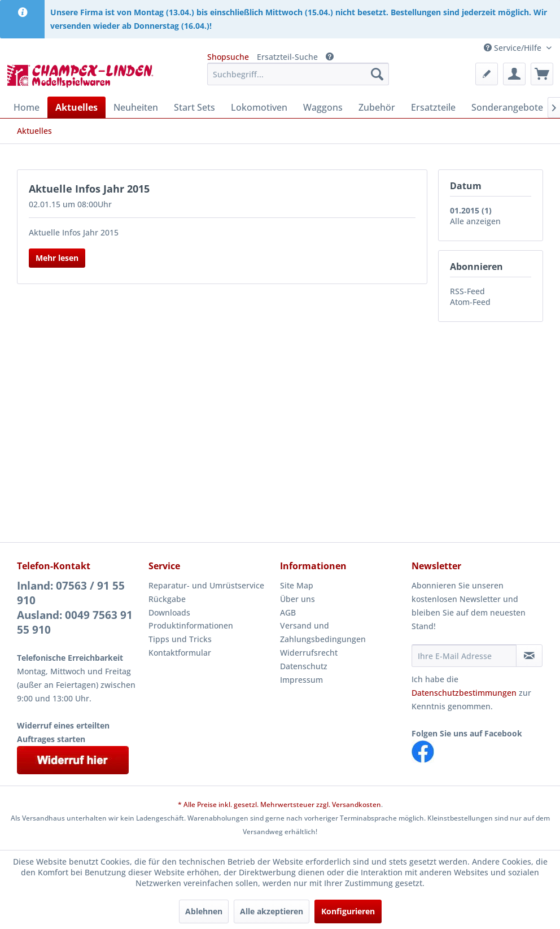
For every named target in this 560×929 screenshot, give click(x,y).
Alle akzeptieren (272, 911)
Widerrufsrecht (309, 653)
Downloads (169, 612)
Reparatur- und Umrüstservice (206, 585)
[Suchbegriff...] (298, 74)
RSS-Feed (467, 291)
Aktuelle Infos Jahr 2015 (89, 189)
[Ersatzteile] (433, 107)
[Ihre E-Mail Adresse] (464, 656)
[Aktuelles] (76, 107)
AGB (288, 612)
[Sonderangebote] (507, 107)
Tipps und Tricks (180, 639)
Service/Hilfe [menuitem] (514, 48)
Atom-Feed (470, 302)
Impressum (301, 680)
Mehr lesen (57, 258)
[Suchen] (377, 74)
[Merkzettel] (487, 74)
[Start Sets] (194, 107)
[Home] (27, 107)
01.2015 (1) (471, 210)
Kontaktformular (180, 653)
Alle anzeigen (475, 221)
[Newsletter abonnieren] (529, 656)
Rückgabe (167, 599)
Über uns (297, 599)
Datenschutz (304, 666)
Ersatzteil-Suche (287, 57)
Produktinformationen (191, 625)
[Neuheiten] (136, 107)
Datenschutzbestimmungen (464, 693)
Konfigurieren (348, 911)
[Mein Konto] (514, 74)
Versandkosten (356, 804)
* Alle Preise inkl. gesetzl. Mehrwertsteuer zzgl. (255, 804)
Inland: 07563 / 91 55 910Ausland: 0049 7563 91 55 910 (75, 608)
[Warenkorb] (542, 74)
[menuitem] (298, 74)
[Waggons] (323, 107)
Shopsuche (228, 57)
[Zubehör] (377, 107)
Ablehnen (204, 911)
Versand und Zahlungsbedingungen (323, 632)
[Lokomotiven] (259, 107)
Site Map (297, 585)
